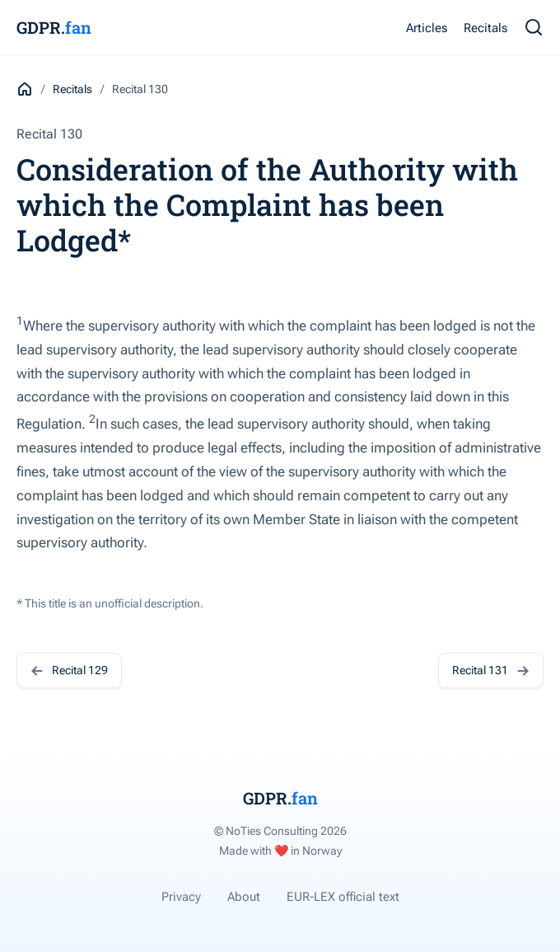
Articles (427, 28)
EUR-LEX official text (343, 897)
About (244, 897)
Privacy (181, 897)
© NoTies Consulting (280, 831)
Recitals (485, 28)
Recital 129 (69, 671)
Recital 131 (491, 671)
